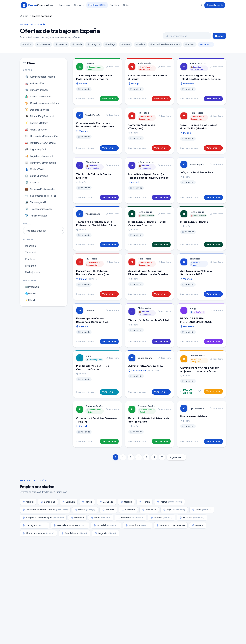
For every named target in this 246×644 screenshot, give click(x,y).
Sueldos (114, 5)
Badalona (131, 518)
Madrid (27, 44)
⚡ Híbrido (31, 300)
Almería (198, 525)
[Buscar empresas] (201, 5)
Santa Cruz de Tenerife (171, 525)
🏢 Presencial (32, 287)
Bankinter (195, 259)
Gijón (202, 510)
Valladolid (149, 510)
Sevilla (77, 44)
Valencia (61, 44)
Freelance (30, 266)
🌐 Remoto (31, 293)
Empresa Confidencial (95, 406)
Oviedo (161, 518)
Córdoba (128, 510)
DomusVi (90, 310)
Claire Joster (92, 162)
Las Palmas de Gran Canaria (165, 44)
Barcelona (43, 44)
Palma (140, 44)
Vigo (174, 510)
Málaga (110, 44)
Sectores (79, 5)
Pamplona (137, 525)
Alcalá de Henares (38, 533)
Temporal (30, 252)
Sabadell (106, 525)
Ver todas (206, 44)
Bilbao (190, 44)
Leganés (106, 533)
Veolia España (93, 115)
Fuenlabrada (74, 533)
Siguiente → (176, 457)
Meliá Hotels (144, 63)
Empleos (97, 6)
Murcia (125, 44)
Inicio (26, 16)
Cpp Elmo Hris (197, 408)
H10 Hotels (143, 113)
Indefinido (31, 246)
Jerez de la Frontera (70, 525)
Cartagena (34, 525)
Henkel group (145, 212)
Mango (193, 308)
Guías (126, 5)
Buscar (219, 36)
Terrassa (192, 518)
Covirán (90, 63)
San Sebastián (143, 371)
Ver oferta (109, 99)
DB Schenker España (199, 356)
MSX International (199, 63)
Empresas (64, 5)
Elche (101, 518)
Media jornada (33, 272)
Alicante (108, 510)
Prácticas (30, 259)
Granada (77, 517)
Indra (88, 356)
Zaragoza (94, 44)
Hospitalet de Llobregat (43, 518)
